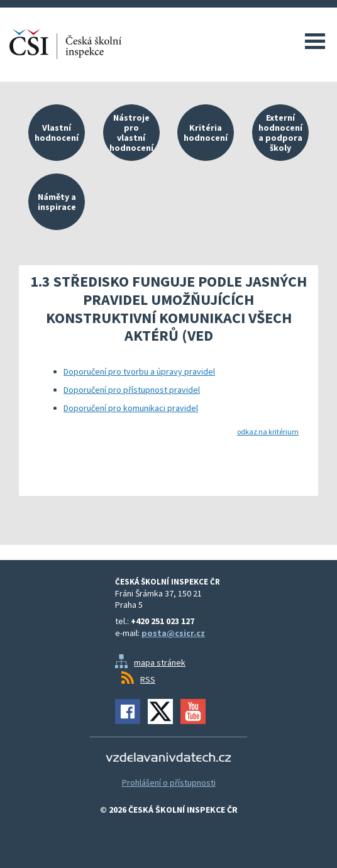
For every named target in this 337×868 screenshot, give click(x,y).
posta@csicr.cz (173, 633)
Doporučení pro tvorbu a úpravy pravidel (139, 371)
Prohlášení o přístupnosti (169, 783)
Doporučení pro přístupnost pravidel (132, 390)
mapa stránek (160, 662)
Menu (315, 41)
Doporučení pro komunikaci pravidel (131, 408)
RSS (148, 679)
